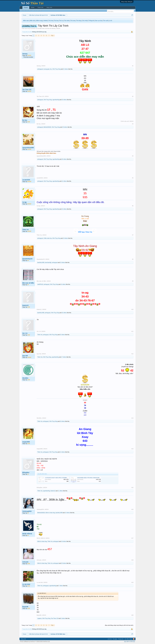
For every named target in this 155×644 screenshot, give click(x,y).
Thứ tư (61, 21)
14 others (63, 284)
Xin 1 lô (25, 333)
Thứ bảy (79, 21)
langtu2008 (26, 442)
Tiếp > (53, 36)
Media (33, 7)
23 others (65, 127)
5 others (63, 618)
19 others (64, 100)
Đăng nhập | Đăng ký (127, 2)
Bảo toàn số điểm (28, 283)
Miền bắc (33, 21)
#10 (132, 309)
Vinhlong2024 (27, 511)
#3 (133, 124)
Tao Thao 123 (27, 90)
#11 (132, 331)
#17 (132, 538)
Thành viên (40, 7)
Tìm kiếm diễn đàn (26, 10)
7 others (61, 586)
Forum (26, 8)
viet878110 (40, 284)
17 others (64, 357)
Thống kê (91, 21)
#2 (133, 96)
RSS (134, 639)
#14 (132, 449)
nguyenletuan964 (28, 148)
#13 (132, 418)
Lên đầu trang (128, 639)
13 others (64, 209)
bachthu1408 (41, 262)
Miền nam (26, 21)
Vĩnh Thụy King (56, 69)
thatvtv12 (25, 305)
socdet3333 (26, 180)
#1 (133, 66)
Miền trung (39, 21)
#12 (132, 354)
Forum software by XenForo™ (35, 642)
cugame (39, 618)
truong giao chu (48, 69)
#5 (133, 178)
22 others (66, 69)
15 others (63, 262)
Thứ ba (56, 21)
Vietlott (45, 21)
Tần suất (106, 21)
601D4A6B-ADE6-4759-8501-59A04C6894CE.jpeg (91, 478)
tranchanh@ (48, 262)
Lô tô (111, 21)
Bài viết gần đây (37, 10)
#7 (133, 235)
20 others (64, 563)
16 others (64, 313)
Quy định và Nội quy (130, 642)
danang (53, 28)
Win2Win (25, 378)
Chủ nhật (85, 21)
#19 (132, 582)
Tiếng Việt (23, 639)
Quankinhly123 (27, 259)
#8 (133, 259)
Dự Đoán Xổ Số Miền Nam (38, 28)
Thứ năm (67, 21)
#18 (132, 560)
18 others (64, 159)
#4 (133, 156)
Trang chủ (121, 639)
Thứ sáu (73, 21)
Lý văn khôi (26, 584)
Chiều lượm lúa (48, 238)
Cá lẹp (24, 202)
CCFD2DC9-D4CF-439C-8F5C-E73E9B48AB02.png (59, 478)
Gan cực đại (98, 21)
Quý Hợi (25, 356)
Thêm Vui (26, 230)
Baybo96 (25, 607)
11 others (60, 491)
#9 (133, 281)
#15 (132, 488)
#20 (132, 615)
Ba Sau (25, 120)
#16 (132, 509)
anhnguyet (40, 69)
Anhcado (25, 562)
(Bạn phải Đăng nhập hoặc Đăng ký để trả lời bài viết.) (119, 625)
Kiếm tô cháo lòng (50, 513)
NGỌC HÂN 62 (27, 534)
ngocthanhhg (56, 100)
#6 (133, 206)
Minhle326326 (47, 127)
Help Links (49, 7)
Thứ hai (51, 21)
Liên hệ (110, 639)
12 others (64, 181)
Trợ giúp (115, 639)
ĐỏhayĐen (26, 472)
